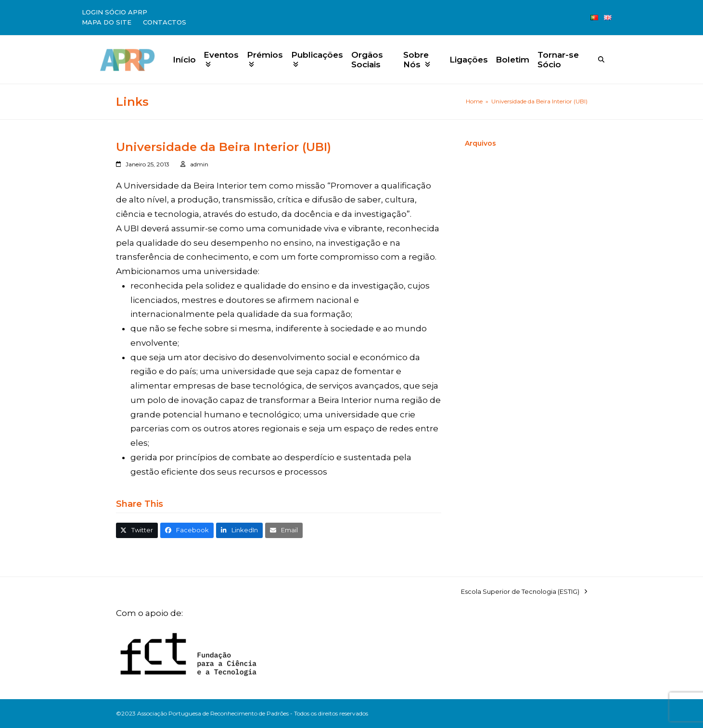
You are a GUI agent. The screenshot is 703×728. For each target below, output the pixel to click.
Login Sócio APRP (115, 12)
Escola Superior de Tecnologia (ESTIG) (524, 592)
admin (199, 164)
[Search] (601, 59)
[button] (137, 530)
